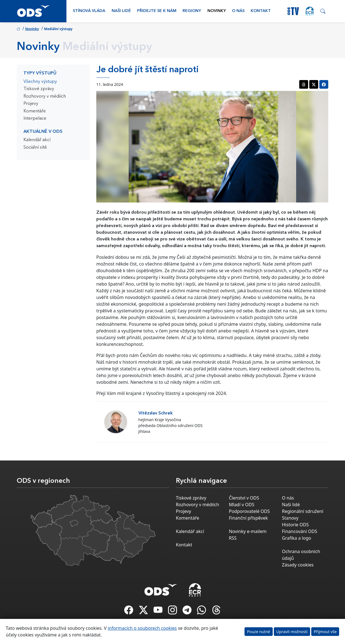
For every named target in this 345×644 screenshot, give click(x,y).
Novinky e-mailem (248, 531)
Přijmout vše (325, 632)
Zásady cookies (298, 565)
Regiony (192, 11)
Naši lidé (121, 11)
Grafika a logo (297, 538)
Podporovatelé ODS (249, 511)
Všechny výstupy (40, 82)
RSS (233, 538)
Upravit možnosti (292, 632)
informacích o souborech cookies (142, 628)
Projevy (31, 104)
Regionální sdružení (303, 511)
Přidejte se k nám (157, 11)
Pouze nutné (259, 632)
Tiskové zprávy (39, 89)
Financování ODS (300, 531)
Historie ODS (295, 525)
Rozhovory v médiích (45, 97)
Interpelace (35, 119)
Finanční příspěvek (248, 518)
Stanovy (290, 518)
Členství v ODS (244, 498)
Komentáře (35, 111)
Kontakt (261, 11)
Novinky (217, 11)
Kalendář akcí (37, 140)
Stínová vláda (89, 11)
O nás (238, 11)
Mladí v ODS (242, 505)
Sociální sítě (35, 148)
